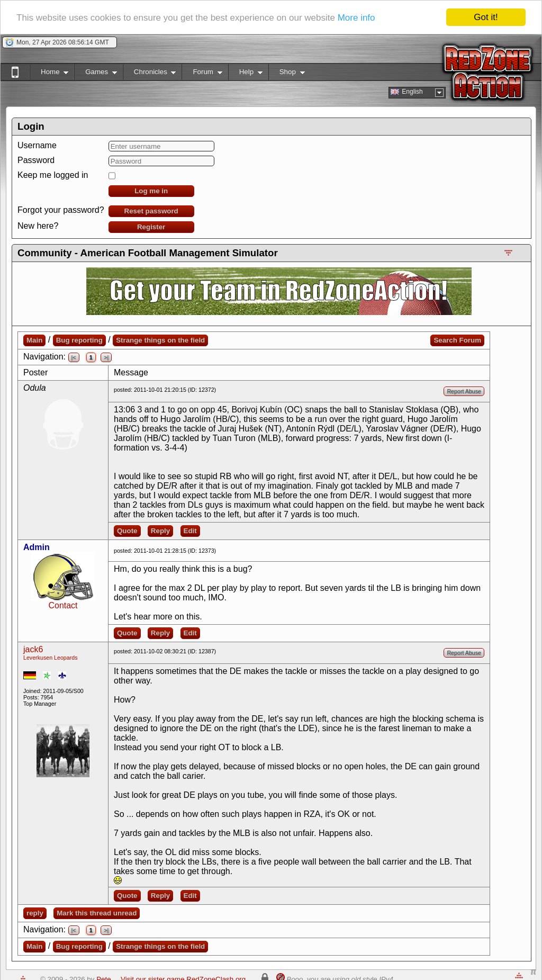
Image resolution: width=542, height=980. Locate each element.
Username (37, 145)
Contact (63, 605)
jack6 (33, 649)
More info (356, 18)
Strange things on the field (160, 340)
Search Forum (457, 340)
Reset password (151, 211)
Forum (202, 74)
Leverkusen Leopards (51, 658)
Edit (190, 531)
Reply (160, 531)
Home (49, 74)
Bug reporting (79, 340)
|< (74, 357)
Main (34, 340)
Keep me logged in (53, 175)
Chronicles (150, 74)
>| (106, 357)
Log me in (151, 191)
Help (245, 74)
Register (151, 227)
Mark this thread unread (97, 913)
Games (96, 74)
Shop (287, 74)
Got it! (486, 17)
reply (35, 913)
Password (36, 160)
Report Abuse (464, 391)
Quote (127, 531)
